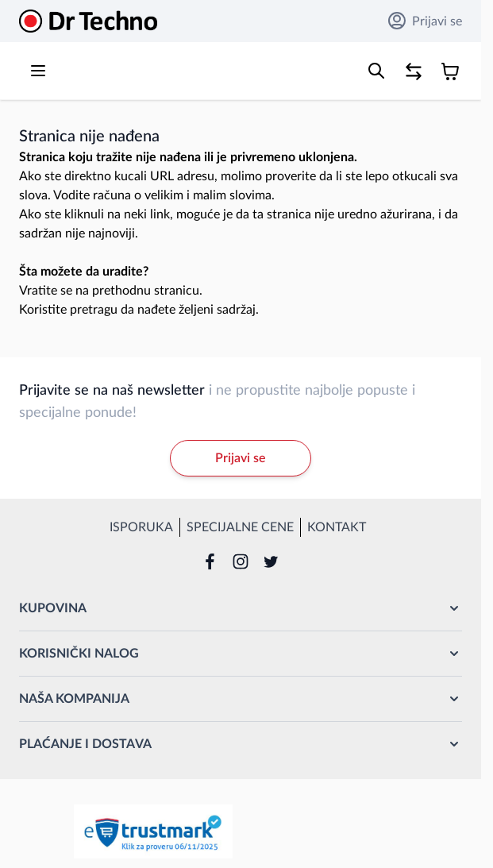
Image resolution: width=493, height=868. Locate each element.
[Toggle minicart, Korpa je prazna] (450, 71)
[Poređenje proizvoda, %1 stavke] (414, 71)
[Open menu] (38, 71)
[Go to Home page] (88, 21)
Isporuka (141, 527)
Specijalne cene (240, 527)
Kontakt (337, 527)
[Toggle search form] (376, 71)
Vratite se (46, 291)
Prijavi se (425, 21)
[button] (241, 608)
